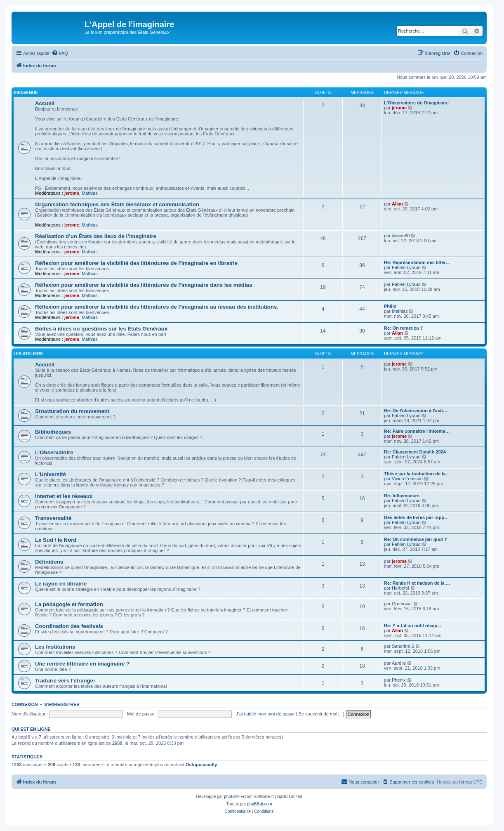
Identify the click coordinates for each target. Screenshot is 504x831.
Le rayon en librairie (61, 584)
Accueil (45, 103)
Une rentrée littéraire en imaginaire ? (82, 664)
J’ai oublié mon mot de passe (265, 714)
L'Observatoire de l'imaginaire (416, 103)
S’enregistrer (62, 704)
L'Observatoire (54, 452)
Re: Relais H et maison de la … (417, 583)
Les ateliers (28, 354)
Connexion (25, 704)
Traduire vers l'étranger (65, 681)
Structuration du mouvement (72, 411)
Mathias (90, 193)
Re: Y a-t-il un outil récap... (412, 626)
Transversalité (53, 518)
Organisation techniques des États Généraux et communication (117, 204)
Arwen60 (401, 236)
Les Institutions (55, 647)
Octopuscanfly (201, 765)
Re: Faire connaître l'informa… (417, 431)
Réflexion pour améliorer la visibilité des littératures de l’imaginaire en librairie (136, 263)
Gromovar (402, 604)
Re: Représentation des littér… (417, 262)
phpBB (230, 797)
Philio (390, 306)
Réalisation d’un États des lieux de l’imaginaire (96, 236)
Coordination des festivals (69, 626)
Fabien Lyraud (406, 267)
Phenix (399, 680)
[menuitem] (60, 53)
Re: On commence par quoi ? (416, 539)
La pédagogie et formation (69, 604)
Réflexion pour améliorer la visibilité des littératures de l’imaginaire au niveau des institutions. (157, 307)
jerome (72, 193)
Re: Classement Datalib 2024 (415, 452)
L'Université (51, 474)
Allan (397, 204)
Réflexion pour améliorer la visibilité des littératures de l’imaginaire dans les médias (144, 285)
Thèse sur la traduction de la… (417, 474)
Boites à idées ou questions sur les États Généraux (101, 329)
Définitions (49, 562)
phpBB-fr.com (260, 804)
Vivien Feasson (407, 479)
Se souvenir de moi (321, 714)
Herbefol (400, 588)
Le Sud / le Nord (56, 540)
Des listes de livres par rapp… (416, 517)
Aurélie (399, 663)
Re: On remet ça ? (403, 328)
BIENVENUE (26, 93)
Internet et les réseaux (64, 496)
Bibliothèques (53, 432)
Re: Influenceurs (402, 496)
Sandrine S (403, 646)
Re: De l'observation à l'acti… (416, 411)
